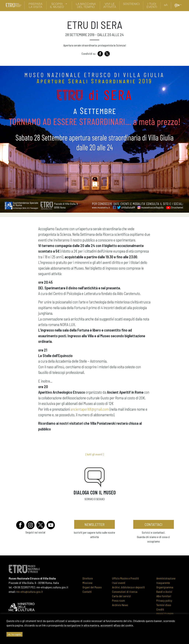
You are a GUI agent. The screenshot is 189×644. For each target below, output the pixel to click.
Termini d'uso (164, 605)
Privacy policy (164, 600)
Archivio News (120, 605)
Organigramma (165, 587)
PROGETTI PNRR (165, 614)
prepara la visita (36, 5)
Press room (118, 600)
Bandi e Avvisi (164, 592)
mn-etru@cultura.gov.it (30, 592)
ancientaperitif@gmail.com (90, 409)
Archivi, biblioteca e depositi (128, 587)
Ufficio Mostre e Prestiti (126, 578)
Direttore (88, 578)
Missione (87, 583)
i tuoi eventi (152, 5)
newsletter (94, 524)
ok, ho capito (14, 634)
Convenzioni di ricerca (125, 592)
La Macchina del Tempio (86, 5)
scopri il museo (57, 5)
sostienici (131, 4)
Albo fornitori (164, 596)
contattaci (153, 524)
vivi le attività (110, 5)
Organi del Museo (92, 587)
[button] (182, 5)
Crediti (160, 609)
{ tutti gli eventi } (95, 454)
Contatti (87, 592)
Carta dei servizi (121, 596)
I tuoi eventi (119, 583)
